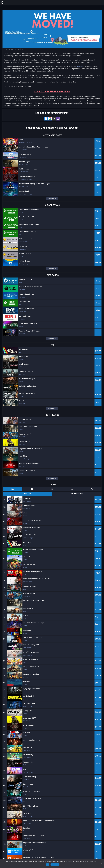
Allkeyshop (80, 67)
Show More (52, 199)
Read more (55, 865)
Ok (48, 865)
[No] (101, 863)
